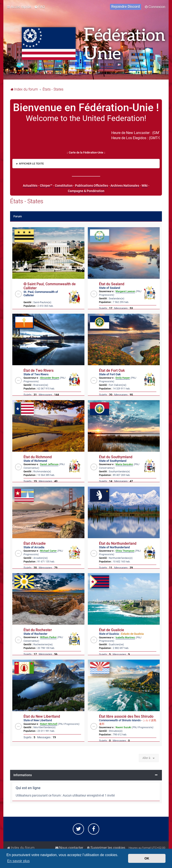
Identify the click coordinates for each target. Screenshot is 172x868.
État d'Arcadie (35, 544)
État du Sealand (112, 284)
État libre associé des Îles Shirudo (126, 717)
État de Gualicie (112, 630)
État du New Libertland (42, 717)
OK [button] (147, 858)
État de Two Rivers (39, 371)
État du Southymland (116, 457)
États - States (27, 201)
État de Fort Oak (112, 371)
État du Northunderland (118, 544)
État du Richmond (38, 457)
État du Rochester (38, 630)
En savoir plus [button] (18, 861)
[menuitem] (40, 7)
